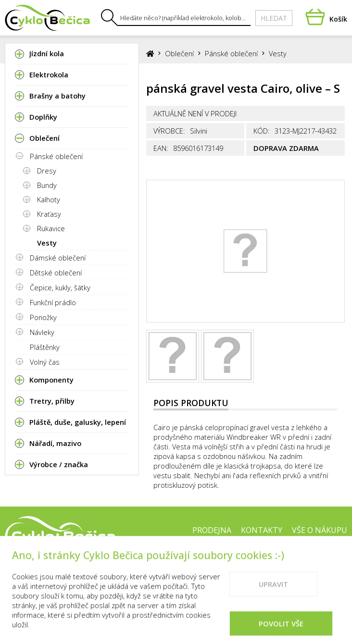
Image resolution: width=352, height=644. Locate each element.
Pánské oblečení (56, 156)
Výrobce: (169, 131)
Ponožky (43, 317)
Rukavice (51, 228)
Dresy (47, 171)
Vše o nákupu (320, 530)
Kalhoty (49, 199)
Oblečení (179, 53)
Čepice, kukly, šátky (60, 287)
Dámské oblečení (58, 258)
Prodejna (212, 530)
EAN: (161, 148)
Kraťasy (49, 214)
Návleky (42, 332)
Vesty (47, 243)
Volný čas (45, 362)
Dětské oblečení (56, 272)
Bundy (47, 185)
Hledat (274, 18)
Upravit (273, 594)
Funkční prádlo (53, 302)
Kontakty (262, 530)
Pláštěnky (45, 347)
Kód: (262, 131)
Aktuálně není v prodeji (195, 113)
